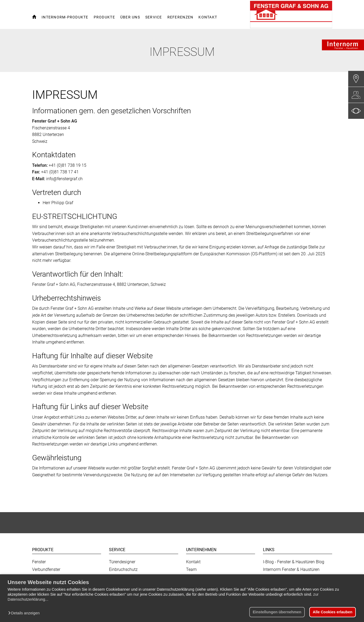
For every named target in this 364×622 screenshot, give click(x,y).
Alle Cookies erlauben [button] (332, 612)
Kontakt (193, 562)
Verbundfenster (46, 569)
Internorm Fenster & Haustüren (291, 569)
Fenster (39, 562)
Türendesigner (122, 562)
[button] (25, 613)
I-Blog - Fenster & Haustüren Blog (294, 562)
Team (191, 569)
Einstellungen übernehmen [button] (277, 612)
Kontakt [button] (208, 17)
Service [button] (154, 17)
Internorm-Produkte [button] (65, 17)
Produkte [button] (104, 17)
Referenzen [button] (180, 17)
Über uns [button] (130, 17)
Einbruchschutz (123, 569)
